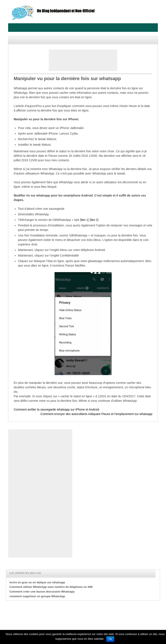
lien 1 (84, 220)
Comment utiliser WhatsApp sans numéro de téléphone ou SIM (51, 587)
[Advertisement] (83, 60)
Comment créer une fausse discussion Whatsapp (42, 592)
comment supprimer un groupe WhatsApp (37, 596)
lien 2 (94, 220)
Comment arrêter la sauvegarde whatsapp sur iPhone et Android (56, 409)
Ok (110, 639)
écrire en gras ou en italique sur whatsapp (37, 582)
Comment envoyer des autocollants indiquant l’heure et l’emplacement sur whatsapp (96, 414)
